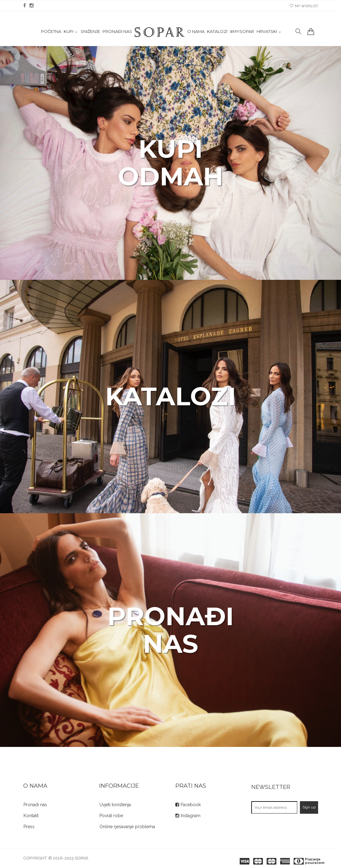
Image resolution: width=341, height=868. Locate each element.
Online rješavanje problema (127, 827)
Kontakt (31, 816)
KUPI (69, 32)
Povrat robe (111, 816)
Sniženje (90, 32)
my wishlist (304, 6)
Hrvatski (267, 32)
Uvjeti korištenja (115, 805)
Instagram (191, 816)
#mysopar (242, 32)
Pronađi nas (117, 32)
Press (29, 827)
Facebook (191, 805)
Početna (51, 32)
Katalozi (217, 32)
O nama (196, 32)
